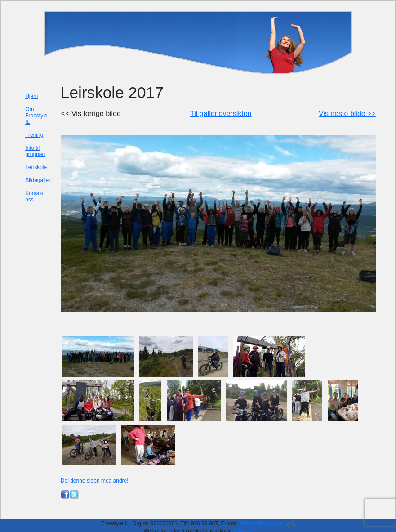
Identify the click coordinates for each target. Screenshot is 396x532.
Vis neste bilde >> (347, 114)
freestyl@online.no (262, 523)
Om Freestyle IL (36, 116)
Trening (34, 135)
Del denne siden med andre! (95, 481)
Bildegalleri (38, 180)
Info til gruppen (35, 151)
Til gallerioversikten (221, 114)
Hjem (31, 96)
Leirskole (36, 167)
